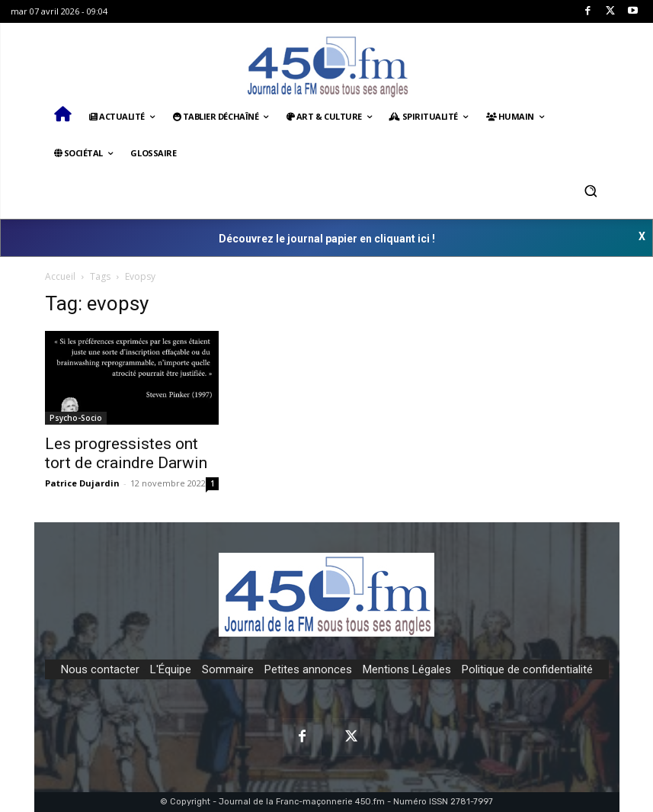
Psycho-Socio (76, 418)
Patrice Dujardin (82, 483)
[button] (591, 190)
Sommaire (228, 669)
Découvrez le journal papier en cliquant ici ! (327, 239)
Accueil (60, 276)
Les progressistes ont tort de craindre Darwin (126, 453)
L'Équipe (171, 669)
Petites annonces (308, 669)
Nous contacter (100, 669)
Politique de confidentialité (527, 669)
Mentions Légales (407, 669)
